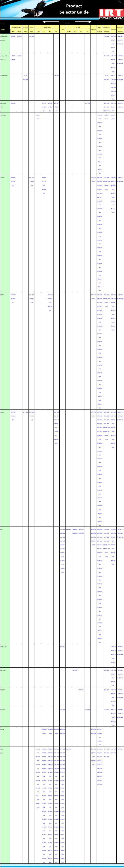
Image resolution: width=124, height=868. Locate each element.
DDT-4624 (100, 193)
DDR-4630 (44, 757)
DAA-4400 (106, 103)
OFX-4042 (100, 776)
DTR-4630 (100, 182)
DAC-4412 (13, 103)
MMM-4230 (75, 533)
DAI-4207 (44, 103)
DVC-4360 (56, 76)
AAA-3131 (13, 36)
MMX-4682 (63, 647)
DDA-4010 (44, 178)
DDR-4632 (44, 761)
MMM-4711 (63, 545)
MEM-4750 (94, 537)
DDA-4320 (56, 416)
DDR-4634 (44, 769)
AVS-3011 (113, 76)
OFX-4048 (100, 784)
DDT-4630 (100, 186)
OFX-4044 (100, 780)
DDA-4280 (87, 710)
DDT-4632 (100, 189)
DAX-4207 (13, 178)
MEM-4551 (94, 529)
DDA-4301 (75, 670)
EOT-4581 (100, 729)
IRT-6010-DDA (107, 182)
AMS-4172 (113, 36)
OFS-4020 (100, 773)
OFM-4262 (100, 749)
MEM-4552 (94, 533)
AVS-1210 (113, 84)
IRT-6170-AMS (120, 44)
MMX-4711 (63, 549)
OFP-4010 (113, 647)
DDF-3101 (56, 420)
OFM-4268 (100, 757)
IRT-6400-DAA (106, 111)
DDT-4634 (100, 197)
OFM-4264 (100, 753)
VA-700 (26, 76)
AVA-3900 (25, 80)
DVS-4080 (113, 178)
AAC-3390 (32, 36)
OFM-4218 (100, 765)
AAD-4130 (120, 36)
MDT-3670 (63, 541)
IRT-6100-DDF (106, 432)
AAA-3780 (19, 36)
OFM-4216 (100, 761)
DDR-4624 (44, 765)
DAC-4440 (87, 103)
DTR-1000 (100, 178)
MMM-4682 (69, 529)
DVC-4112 (26, 412)
